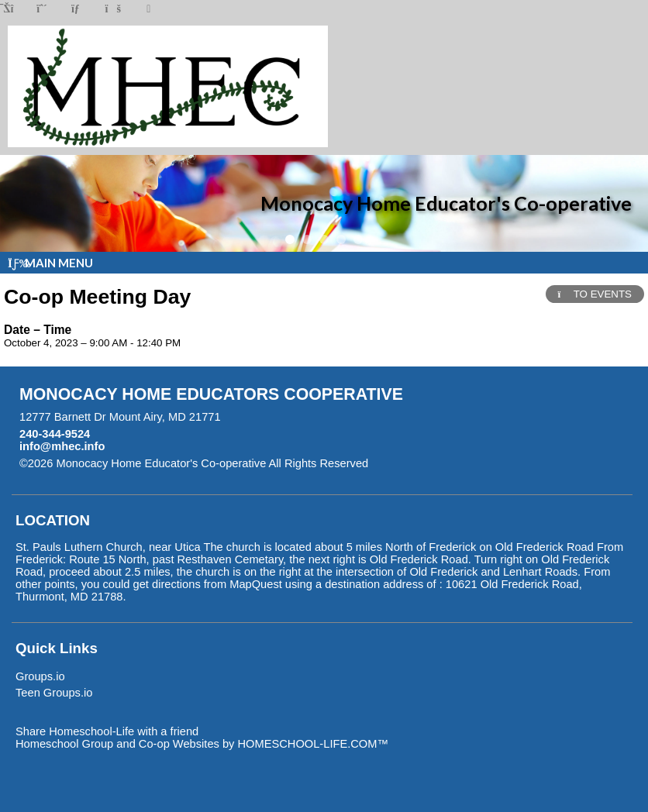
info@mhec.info (62, 446)
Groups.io (40, 676)
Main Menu (50, 263)
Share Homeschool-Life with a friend (107, 731)
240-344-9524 (55, 434)
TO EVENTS (595, 294)
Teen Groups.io (54, 693)
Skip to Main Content (436, 463)
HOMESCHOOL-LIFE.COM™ (313, 744)
